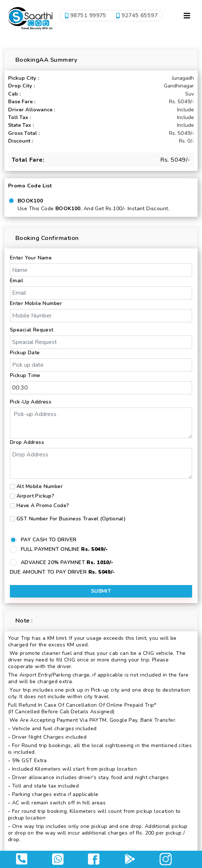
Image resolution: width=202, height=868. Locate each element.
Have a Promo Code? (43, 505)
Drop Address (27, 442)
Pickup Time (25, 375)
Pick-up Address (31, 402)
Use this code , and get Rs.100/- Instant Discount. (93, 209)
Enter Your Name (31, 258)
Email (16, 281)
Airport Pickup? (35, 496)
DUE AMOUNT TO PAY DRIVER (63, 572)
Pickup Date (25, 353)
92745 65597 (137, 15)
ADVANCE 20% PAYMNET (67, 562)
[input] (101, 365)
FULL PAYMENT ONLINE (65, 549)
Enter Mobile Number (36, 303)
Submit (101, 591)
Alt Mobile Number (40, 486)
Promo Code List (30, 186)
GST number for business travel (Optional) (71, 519)
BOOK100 (30, 201)
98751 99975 (86, 15)
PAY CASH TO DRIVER (49, 540)
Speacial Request (32, 330)
